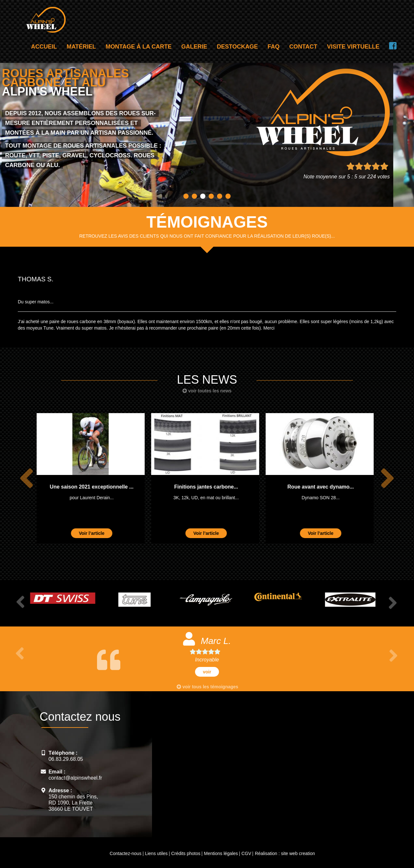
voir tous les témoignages (207, 687)
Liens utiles (156, 853)
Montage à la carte (139, 47)
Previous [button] (26, 478)
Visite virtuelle (353, 47)
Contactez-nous (125, 853)
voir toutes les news (207, 391)
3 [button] (203, 196)
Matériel (81, 47)
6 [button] (228, 196)
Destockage (238, 47)
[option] (93, 478)
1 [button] (186, 196)
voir (207, 672)
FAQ (273, 47)
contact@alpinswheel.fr (75, 778)
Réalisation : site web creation (285, 853)
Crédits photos (186, 853)
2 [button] (194, 196)
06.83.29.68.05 (66, 759)
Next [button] (387, 478)
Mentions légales (221, 853)
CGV (246, 853)
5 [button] (220, 196)
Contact (303, 47)
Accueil (44, 47)
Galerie (194, 47)
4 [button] (211, 196)
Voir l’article (94, 533)
